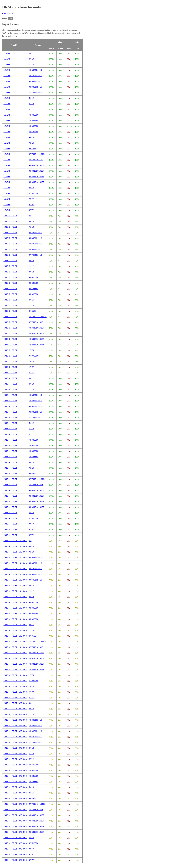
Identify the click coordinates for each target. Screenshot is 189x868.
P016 (31, 138)
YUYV (31, 199)
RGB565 (33, 149)
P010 (31, 59)
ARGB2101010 (36, 82)
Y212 (31, 104)
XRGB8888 (34, 132)
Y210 (31, 65)
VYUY (31, 205)
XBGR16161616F (37, 171)
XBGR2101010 (36, 76)
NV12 (31, 110)
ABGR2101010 (36, 70)
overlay (52, 48)
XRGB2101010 (36, 87)
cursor (70, 48)
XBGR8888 (34, 121)
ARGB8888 (34, 126)
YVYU (31, 188)
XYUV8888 (34, 193)
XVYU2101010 (36, 93)
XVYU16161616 (36, 160)
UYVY (31, 210)
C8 (30, 54)
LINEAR (7, 54)
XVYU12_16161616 (38, 154)
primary (61, 48)
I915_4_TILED (10, 378)
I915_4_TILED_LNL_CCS (15, 541)
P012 (31, 98)
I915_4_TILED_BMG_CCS (15, 703)
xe (78, 48)
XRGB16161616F (37, 182)
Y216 (31, 143)
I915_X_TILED (10, 216)
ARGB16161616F (37, 177)
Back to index (8, 14)
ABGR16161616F (37, 165)
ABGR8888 (34, 115)
